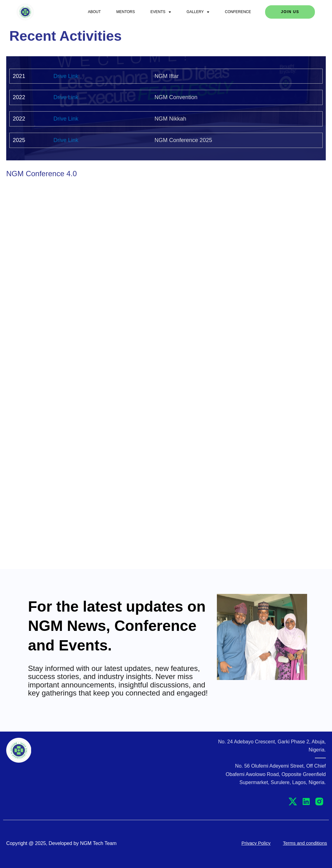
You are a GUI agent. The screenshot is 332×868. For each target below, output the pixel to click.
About (94, 12)
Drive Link (66, 76)
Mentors (126, 12)
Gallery (198, 12)
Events (161, 12)
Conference (238, 12)
